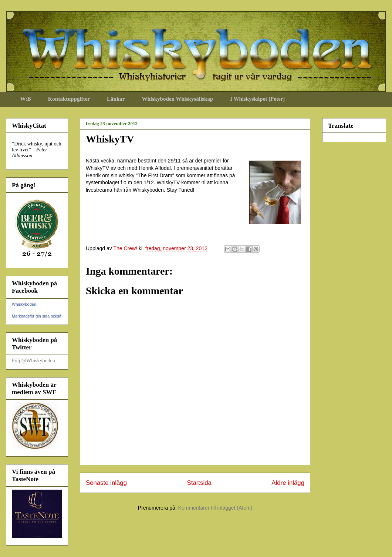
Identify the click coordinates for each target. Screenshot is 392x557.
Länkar (116, 99)
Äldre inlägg (288, 483)
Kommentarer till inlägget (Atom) (215, 508)
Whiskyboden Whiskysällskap (177, 99)
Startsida (199, 483)
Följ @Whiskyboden (33, 361)
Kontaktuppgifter (69, 99)
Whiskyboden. (25, 304)
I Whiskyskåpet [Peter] (257, 99)
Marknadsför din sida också (37, 316)
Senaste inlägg (106, 483)
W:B (26, 99)
